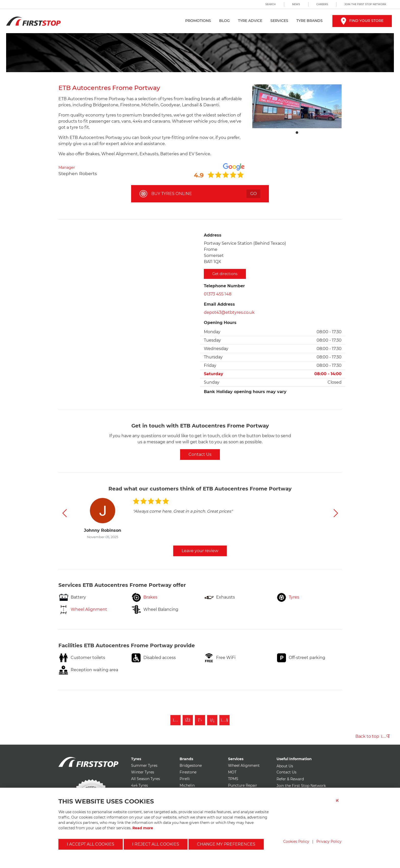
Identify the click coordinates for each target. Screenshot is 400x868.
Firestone (188, 772)
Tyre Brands (310, 21)
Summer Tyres (144, 766)
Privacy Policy (329, 841)
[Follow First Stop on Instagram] (176, 720)
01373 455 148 (218, 294)
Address (213, 235)
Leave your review (200, 551)
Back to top (373, 736)
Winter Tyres (143, 772)
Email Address (219, 304)
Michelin (187, 785)
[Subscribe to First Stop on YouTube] (224, 720)
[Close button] (339, 804)
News (296, 4)
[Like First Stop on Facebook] (188, 720)
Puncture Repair (243, 785)
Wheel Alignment (244, 766)
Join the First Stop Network (365, 4)
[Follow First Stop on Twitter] (200, 720)
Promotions (198, 21)
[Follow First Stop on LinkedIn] (212, 720)
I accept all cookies (91, 844)
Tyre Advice (250, 21)
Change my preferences (226, 844)
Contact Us (200, 454)
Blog (224, 21)
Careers (322, 4)
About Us (285, 766)
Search (271, 4)
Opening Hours (220, 323)
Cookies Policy (296, 841)
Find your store (362, 21)
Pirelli (185, 779)
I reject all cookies (156, 844)
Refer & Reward (290, 779)
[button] (64, 513)
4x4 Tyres (140, 785)
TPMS (233, 779)
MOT (232, 772)
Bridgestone (191, 766)
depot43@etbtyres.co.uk (229, 312)
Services (279, 21)
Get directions (225, 274)
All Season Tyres (146, 779)
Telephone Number (224, 286)
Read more (143, 828)
